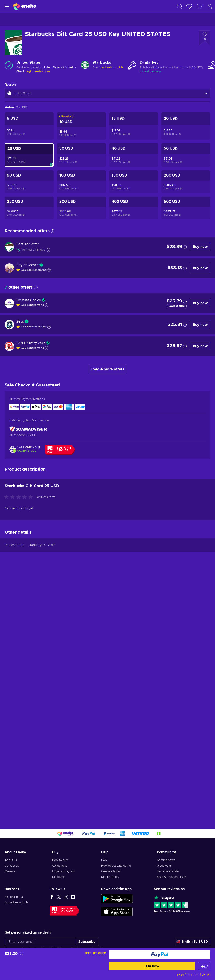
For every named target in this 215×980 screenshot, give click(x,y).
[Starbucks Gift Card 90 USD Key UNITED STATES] (29, 182)
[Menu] (6, 6)
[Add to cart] (204, 966)
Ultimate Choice (29, 300)
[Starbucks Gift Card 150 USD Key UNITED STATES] (134, 182)
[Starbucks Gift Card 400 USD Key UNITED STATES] (134, 208)
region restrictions (38, 71)
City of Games (27, 265)
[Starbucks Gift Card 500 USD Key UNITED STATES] (186, 208)
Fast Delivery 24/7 (31, 343)
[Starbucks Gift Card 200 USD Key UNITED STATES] (186, 182)
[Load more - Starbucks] (85, 65)
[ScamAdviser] (28, 429)
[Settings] (192, 942)
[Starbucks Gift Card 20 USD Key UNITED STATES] (186, 126)
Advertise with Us (16, 902)
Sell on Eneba (14, 897)
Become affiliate (168, 871)
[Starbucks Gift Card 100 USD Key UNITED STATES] (81, 182)
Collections (60, 866)
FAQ (104, 860)
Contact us (12, 866)
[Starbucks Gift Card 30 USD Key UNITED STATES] (81, 155)
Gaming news (166, 860)
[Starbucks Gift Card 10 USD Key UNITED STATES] (81, 126)
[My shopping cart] (200, 6)
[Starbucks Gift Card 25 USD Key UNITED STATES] (29, 155)
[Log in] (210, 6)
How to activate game (116, 866)
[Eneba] (25, 6)
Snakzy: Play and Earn (172, 877)
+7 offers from (193, 975)
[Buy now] (160, 955)
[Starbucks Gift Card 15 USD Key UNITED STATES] (134, 126)
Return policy (110, 877)
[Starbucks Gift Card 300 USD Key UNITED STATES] (81, 208)
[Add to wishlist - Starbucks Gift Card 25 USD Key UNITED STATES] (205, 38)
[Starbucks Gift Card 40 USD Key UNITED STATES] (134, 155)
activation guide (113, 67)
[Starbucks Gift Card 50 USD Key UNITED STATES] (186, 155)
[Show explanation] (49, 270)
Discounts (59, 877)
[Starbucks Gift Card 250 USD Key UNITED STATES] (29, 208)
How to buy (60, 860)
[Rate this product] (20, 741)
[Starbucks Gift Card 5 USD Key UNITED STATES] (29, 126)
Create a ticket (111, 871)
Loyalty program (64, 871)
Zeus (20, 322)
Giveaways (164, 866)
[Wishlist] (189, 6)
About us (11, 860)
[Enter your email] (40, 942)
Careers (10, 871)
